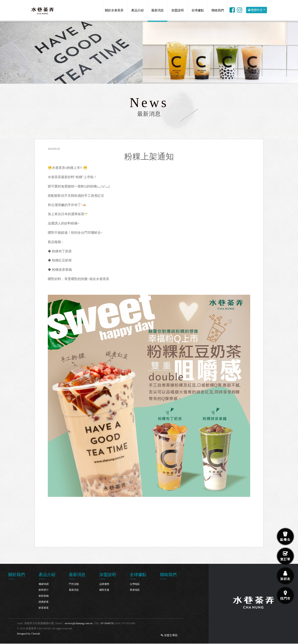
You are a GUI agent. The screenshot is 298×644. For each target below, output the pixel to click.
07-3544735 (107, 623)
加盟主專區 (169, 635)
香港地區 (135, 590)
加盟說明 (178, 10)
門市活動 (74, 584)
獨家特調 (44, 584)
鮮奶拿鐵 (44, 596)
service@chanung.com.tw (79, 623)
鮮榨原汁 (44, 590)
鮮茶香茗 (44, 608)
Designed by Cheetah (28, 634)
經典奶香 (44, 602)
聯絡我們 (218, 10)
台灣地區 (135, 584)
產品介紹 (137, 10)
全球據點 (198, 10)
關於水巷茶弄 (114, 10)
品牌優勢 (104, 584)
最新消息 (157, 10)
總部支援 (104, 590)
